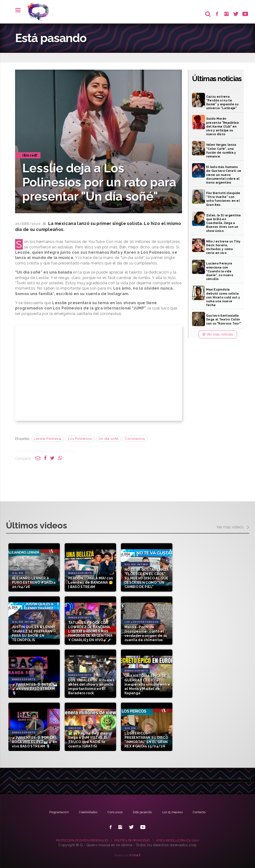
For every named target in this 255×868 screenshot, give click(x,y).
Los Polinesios (80, 439)
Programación (52, 812)
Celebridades (84, 812)
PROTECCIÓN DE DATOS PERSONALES (75, 840)
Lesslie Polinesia (48, 439)
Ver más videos (233, 527)
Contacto (207, 812)
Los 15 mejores (177, 812)
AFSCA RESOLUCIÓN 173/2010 (186, 840)
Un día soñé (109, 439)
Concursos (114, 812)
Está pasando (144, 812)
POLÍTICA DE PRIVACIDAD (134, 840)
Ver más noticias (218, 334)
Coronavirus (135, 439)
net (135, 855)
